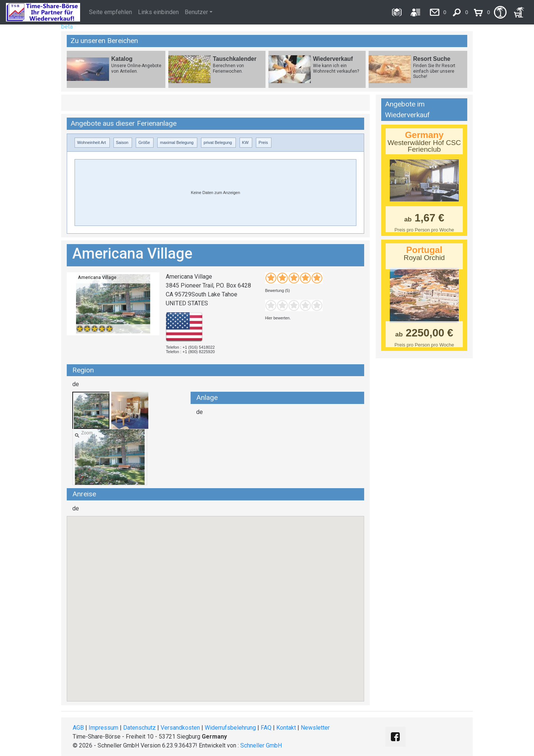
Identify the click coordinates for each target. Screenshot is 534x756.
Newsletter (315, 728)
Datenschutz (139, 728)
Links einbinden (158, 12)
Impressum (103, 728)
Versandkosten (180, 728)
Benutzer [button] (196, 12)
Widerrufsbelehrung (230, 728)
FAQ (266, 728)
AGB (78, 728)
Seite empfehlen (111, 12)
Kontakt (286, 728)
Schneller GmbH (261, 745)
